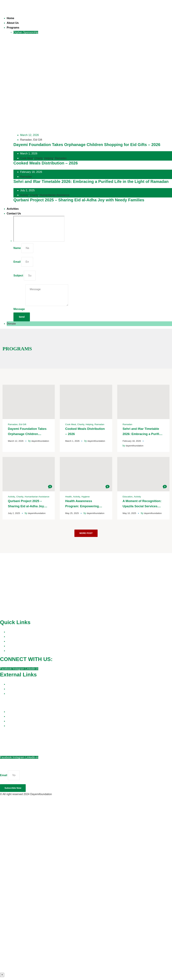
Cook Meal (27, 158)
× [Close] (2, 978)
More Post (86, 535)
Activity (24, 195)
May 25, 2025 (72, 512)
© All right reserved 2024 (15, 797)
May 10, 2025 (130, 512)
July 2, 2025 (14, 515)
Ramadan (26, 140)
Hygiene (86, 496)
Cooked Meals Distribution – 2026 (46, 163)
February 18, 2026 (132, 441)
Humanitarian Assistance (55, 195)
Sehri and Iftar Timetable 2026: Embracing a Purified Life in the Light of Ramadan (91, 181)
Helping (49, 158)
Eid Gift (38, 140)
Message (19, 309)
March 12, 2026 (16, 441)
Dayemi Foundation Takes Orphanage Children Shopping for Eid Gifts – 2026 (87, 145)
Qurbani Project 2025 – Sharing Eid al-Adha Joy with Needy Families (79, 200)
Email (17, 262)
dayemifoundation (20, 445)
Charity (39, 158)
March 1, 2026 (73, 441)
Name (17, 248)
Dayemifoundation (41, 797)
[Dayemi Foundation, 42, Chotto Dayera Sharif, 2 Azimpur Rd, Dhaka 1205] (39, 229)
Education (128, 496)
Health (69, 496)
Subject (18, 276)
